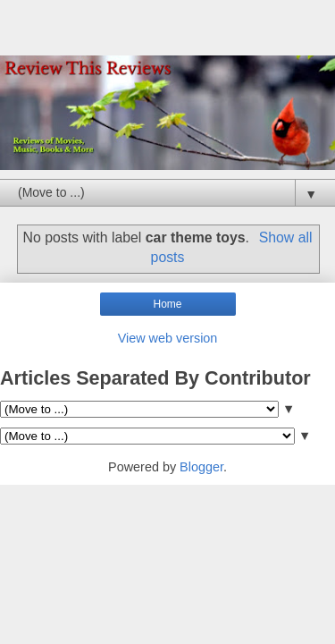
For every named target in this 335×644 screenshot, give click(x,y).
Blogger (201, 467)
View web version (168, 338)
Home (167, 304)
